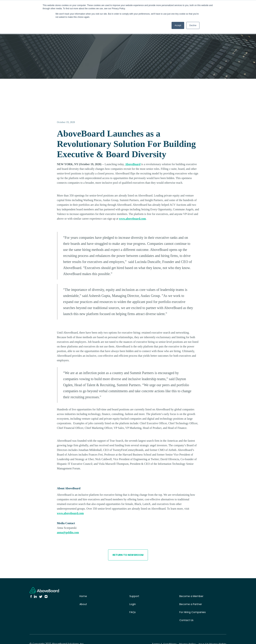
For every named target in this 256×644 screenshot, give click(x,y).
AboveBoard (133, 164)
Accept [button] (178, 25)
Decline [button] (193, 25)
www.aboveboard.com (132, 219)
